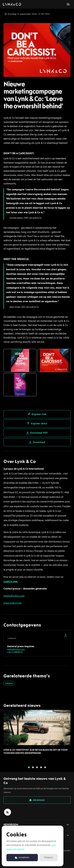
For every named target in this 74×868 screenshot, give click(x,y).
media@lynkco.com (16, 649)
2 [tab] (33, 768)
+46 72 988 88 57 (15, 652)
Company (9, 683)
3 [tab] (37, 768)
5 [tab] (45, 768)
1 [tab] (29, 768)
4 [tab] (41, 768)
